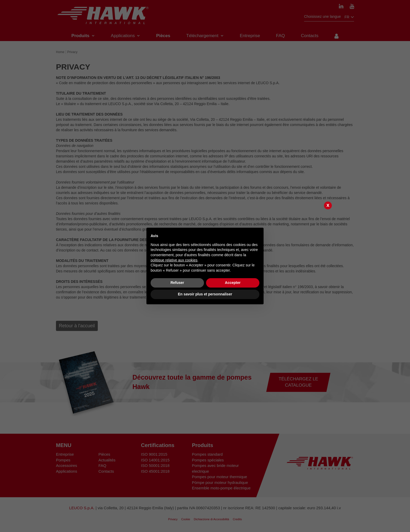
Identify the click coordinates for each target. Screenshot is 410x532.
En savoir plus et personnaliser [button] (205, 294)
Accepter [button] (233, 283)
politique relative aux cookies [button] (174, 260)
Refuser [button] (177, 283)
